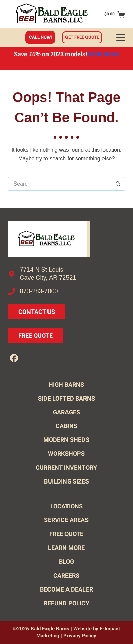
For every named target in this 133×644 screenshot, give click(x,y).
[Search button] (118, 184)
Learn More (66, 548)
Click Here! (104, 54)
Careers (66, 575)
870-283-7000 (39, 291)
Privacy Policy (80, 636)
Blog (66, 562)
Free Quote (35, 335)
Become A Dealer (66, 589)
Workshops (66, 454)
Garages (66, 412)
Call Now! (40, 37)
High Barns (66, 384)
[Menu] (121, 37)
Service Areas (66, 520)
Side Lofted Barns (66, 398)
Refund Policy (66, 603)
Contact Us (37, 312)
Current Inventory (66, 467)
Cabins (66, 426)
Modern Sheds (66, 440)
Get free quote (82, 37)
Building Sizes (66, 481)
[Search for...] (60, 184)
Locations (66, 506)
